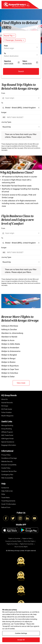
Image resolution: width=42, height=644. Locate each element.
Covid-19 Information (9, 504)
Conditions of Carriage (9, 458)
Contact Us (5, 488)
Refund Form (6, 507)
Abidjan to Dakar (8, 377)
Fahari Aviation (6, 412)
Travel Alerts (5, 498)
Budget (4, 112)
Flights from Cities (12, 544)
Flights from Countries (27, 544)
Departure (7, 61)
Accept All (21, 640)
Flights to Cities (27, 538)
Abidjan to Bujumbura (10, 366)
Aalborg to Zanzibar (9, 329)
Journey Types (6, 122)
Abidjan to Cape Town (10, 369)
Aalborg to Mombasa (10, 326)
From (6, 46)
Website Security (7, 461)
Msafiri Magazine (7, 416)
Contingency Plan (7, 475)
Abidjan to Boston (8, 362)
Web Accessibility (7, 478)
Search (21, 71)
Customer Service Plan (9, 471)
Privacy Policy (6, 455)
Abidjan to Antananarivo (11, 351)
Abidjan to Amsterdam (10, 348)
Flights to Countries (14, 538)
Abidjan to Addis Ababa (11, 344)
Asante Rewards (7, 403)
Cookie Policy (6, 468)
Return (25, 61)
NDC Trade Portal (7, 435)
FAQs (3, 494)
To (5, 53)
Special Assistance (8, 442)
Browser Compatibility (9, 465)
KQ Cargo (5, 406)
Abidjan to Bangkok (9, 355)
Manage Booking (7, 425)
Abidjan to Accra (8, 340)
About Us (4, 399)
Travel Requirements (8, 501)
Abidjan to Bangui (8, 358)
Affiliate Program (7, 432)
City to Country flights (21, 547)
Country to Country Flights (13, 541)
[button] (14, 40)
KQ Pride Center (7, 409)
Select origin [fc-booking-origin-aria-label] (9, 48)
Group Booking (7, 429)
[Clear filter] (39, 108)
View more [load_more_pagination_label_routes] (21, 383)
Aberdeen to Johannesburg (12, 333)
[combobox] (22, 98)
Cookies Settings (21, 633)
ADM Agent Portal (7, 439)
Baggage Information (9, 445)
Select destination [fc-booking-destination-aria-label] (11, 56)
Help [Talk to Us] (7, 491)
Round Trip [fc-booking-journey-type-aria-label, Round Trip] (8, 36)
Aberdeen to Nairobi (9, 337)
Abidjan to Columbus (10, 373)
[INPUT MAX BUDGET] (23, 117)
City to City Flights (29, 541)
